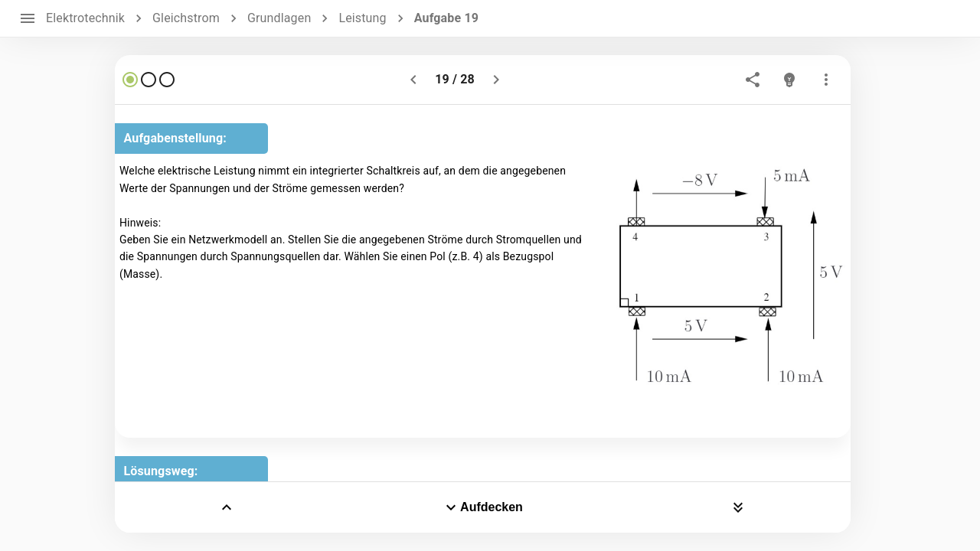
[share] (753, 80)
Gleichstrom (186, 18)
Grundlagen (279, 18)
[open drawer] (28, 18)
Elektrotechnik (85, 18)
